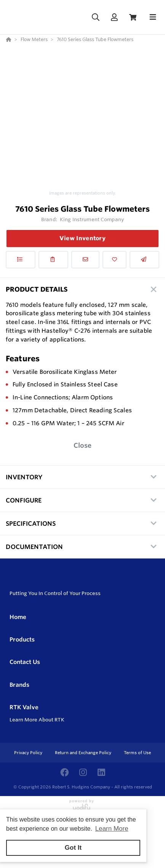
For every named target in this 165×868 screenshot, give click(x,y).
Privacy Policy (29, 753)
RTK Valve (24, 707)
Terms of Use (137, 753)
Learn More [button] (112, 829)
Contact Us (25, 662)
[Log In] (114, 17)
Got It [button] (73, 848)
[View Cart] (133, 17)
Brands (19, 685)
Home (18, 617)
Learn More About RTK (37, 720)
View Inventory (82, 238)
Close (82, 445)
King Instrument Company (92, 219)
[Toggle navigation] (153, 17)
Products (22, 639)
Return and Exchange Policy (84, 753)
